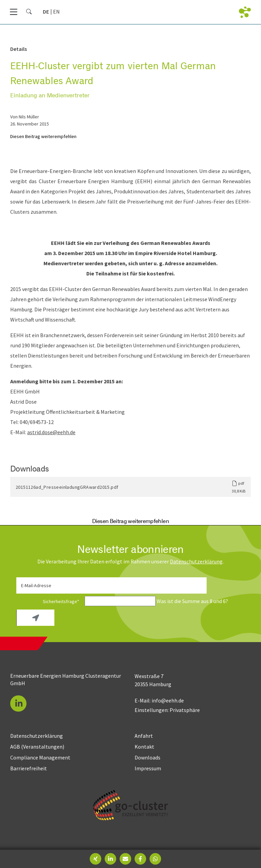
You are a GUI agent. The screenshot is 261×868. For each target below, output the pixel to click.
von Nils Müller (25, 117)
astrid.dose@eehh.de (51, 432)
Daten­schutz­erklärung (196, 561)
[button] (18, 703)
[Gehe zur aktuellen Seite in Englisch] (56, 12)
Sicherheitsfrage (50, 601)
